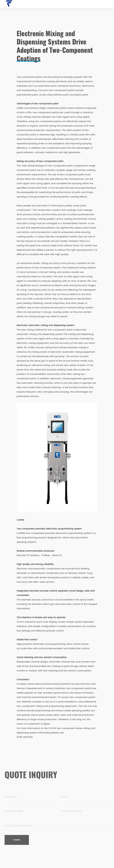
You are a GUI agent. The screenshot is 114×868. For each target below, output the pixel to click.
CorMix (20, 520)
